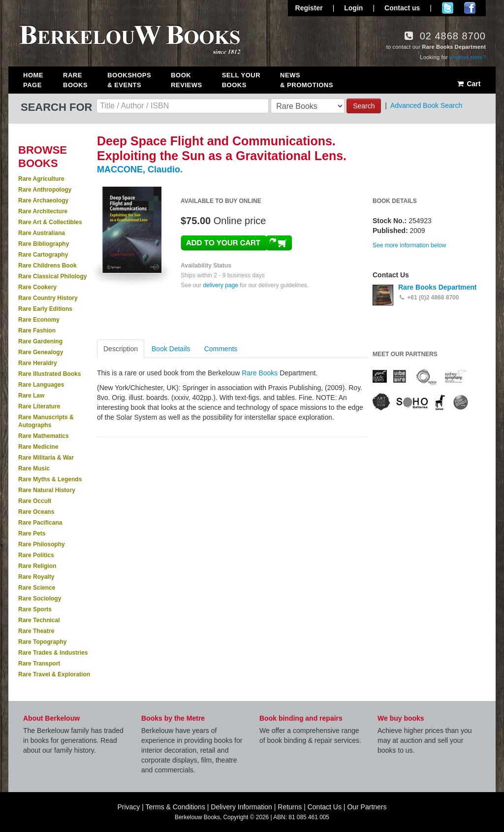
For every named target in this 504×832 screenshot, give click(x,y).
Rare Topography (42, 642)
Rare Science (37, 588)
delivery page (220, 285)
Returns (290, 807)
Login (353, 8)
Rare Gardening (40, 341)
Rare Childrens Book (47, 266)
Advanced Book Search (426, 105)
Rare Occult (35, 501)
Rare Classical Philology (52, 276)
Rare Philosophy (42, 544)
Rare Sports (35, 609)
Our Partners (367, 807)
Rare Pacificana (40, 523)
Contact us (402, 8)
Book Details (171, 349)
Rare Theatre (36, 631)
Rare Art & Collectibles (50, 222)
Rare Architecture (43, 211)
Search (364, 106)
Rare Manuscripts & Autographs (46, 421)
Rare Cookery (37, 287)
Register (309, 8)
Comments (221, 349)
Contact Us (325, 807)
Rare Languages (41, 385)
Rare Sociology (40, 599)
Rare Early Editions (45, 309)
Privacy (128, 807)
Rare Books (75, 80)
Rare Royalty (36, 577)
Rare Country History (48, 298)
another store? (468, 57)
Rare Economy (39, 320)
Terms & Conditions (175, 807)
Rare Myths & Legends (50, 479)
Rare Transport (39, 664)
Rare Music (34, 468)
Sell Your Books (241, 80)
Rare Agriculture (41, 179)
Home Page (33, 80)
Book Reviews (186, 80)
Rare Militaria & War (46, 458)
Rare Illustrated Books (49, 374)
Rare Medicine (38, 447)
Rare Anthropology (45, 190)
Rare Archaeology (43, 200)
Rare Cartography (43, 255)
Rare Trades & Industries (53, 653)
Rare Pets (32, 533)
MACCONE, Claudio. (140, 169)
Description (121, 349)
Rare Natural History (47, 490)
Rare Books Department (438, 287)
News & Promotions (307, 80)
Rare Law (31, 396)
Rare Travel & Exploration (54, 674)
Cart (468, 84)
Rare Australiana (42, 233)
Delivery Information (241, 807)
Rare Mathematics (44, 436)
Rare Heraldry (38, 363)
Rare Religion (37, 566)
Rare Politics (36, 555)
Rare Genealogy (41, 352)
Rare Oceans (36, 512)
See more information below (409, 245)
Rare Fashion (37, 331)
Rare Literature (39, 406)
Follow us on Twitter (448, 8)
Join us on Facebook (470, 8)
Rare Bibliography (44, 244)
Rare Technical (39, 620)
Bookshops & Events (129, 80)
